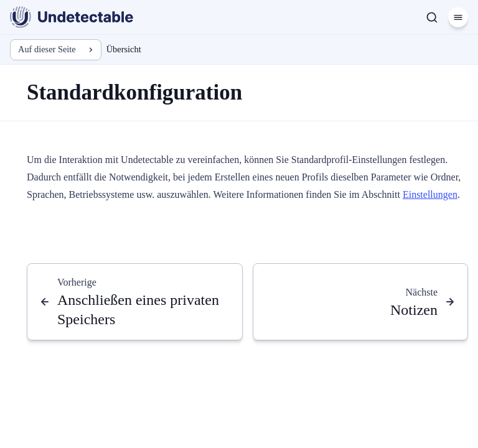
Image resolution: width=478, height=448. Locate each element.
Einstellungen (430, 194)
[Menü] (458, 17)
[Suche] (432, 17)
